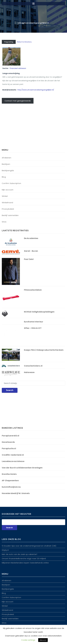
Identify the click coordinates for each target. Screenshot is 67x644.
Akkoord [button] (43, 640)
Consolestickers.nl (33, 366)
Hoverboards (8, 442)
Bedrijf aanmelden (10, 215)
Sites (4, 222)
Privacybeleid (8, 209)
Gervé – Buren (31, 251)
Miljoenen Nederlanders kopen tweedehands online (25, 563)
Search (10, 390)
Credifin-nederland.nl (13, 455)
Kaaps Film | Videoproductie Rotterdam (44, 350)
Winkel (5, 196)
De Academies (31, 238)
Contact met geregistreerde (18, 101)
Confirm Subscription (11, 183)
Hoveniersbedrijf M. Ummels (16, 493)
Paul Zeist (29, 259)
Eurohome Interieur (34, 322)
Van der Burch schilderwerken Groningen (22, 468)
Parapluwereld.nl (10, 436)
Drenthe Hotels (9, 474)
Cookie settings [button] (28, 640)
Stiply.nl (5, 550)
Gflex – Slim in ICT (33, 328)
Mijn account (8, 190)
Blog (4, 177)
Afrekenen (7, 158)
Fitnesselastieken (33, 290)
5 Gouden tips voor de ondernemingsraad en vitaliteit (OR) (29, 546)
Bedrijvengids (8, 170)
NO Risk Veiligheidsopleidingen (39, 312)
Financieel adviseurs (18, 68)
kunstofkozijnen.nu (11, 487)
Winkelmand (7, 203)
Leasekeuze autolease (13, 461)
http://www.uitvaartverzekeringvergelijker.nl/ (36, 90)
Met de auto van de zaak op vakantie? (20, 554)
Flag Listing (9, 42)
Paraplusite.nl (9, 448)
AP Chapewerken (10, 481)
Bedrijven (6, 164)
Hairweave (29, 372)
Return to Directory (24, 42)
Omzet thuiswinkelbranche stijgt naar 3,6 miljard (24, 558)
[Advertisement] (17, 127)
